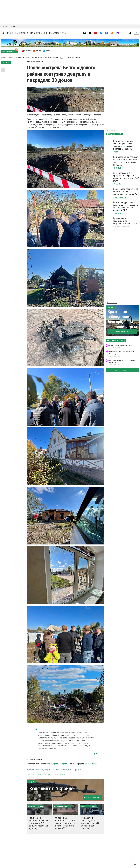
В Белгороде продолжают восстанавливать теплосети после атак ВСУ (126, 192)
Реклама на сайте (112, 131)
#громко (56, 770)
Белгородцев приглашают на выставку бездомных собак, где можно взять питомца (126, 161)
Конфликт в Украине (51, 789)
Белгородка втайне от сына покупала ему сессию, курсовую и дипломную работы (124, 145)
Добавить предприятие (123, 370)
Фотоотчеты (58, 33)
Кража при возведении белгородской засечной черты (122, 319)
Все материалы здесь (93, 797)
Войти (136, 33)
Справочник (39, 33)
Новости (22, 33)
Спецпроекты (12, 26)
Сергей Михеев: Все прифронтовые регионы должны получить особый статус (126, 177)
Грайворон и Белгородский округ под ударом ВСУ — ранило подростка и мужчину (39, 823)
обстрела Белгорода (59, 764)
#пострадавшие (66, 770)
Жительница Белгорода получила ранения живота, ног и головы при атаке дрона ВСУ (65, 823)
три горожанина (91, 764)
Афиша (5, 26)
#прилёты (77, 770)
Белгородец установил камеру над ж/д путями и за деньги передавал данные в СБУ (125, 206)
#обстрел (31, 770)
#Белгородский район (44, 770)
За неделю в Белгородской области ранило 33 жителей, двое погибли (90, 823)
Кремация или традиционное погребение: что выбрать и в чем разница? (125, 222)
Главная (7, 33)
